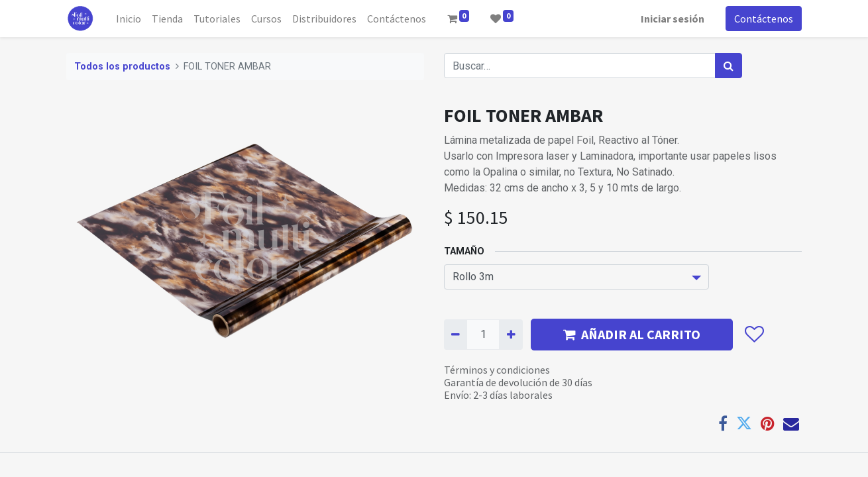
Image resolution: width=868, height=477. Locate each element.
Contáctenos (764, 19)
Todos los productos (122, 67)
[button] (754, 335)
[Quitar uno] (456, 335)
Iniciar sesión (673, 19)
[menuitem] (129, 19)
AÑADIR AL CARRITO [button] (632, 334)
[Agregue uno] (511, 335)
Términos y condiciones (497, 370)
